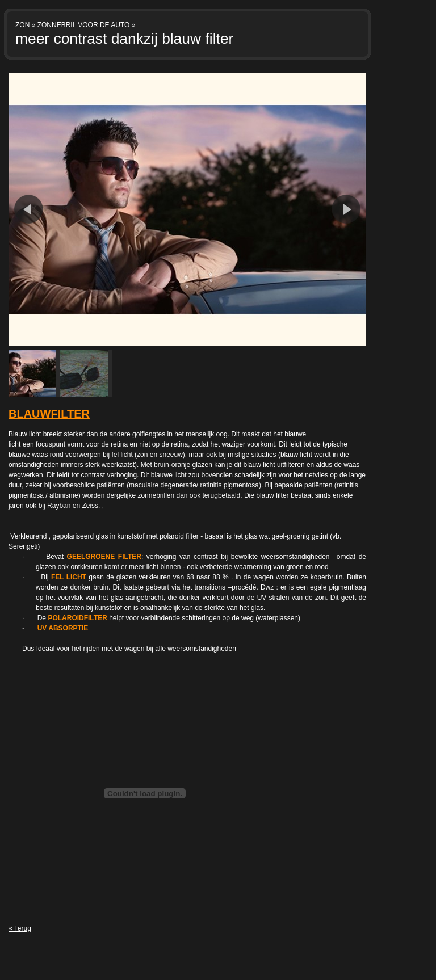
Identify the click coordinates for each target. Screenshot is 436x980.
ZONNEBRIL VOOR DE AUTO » (87, 25)
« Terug (20, 928)
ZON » (25, 25)
